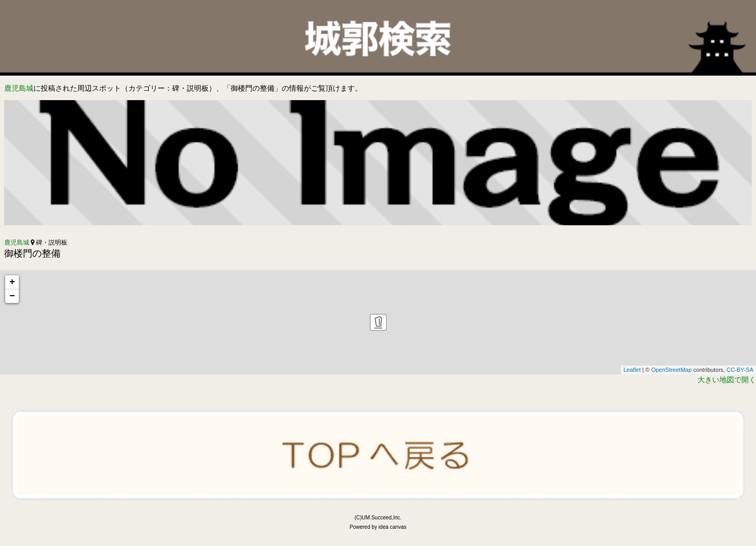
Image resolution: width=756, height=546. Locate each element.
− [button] (12, 296)
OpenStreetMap (671, 370)
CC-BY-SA (740, 370)
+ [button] (12, 282)
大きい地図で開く (727, 380)
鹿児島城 (19, 88)
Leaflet (632, 370)
